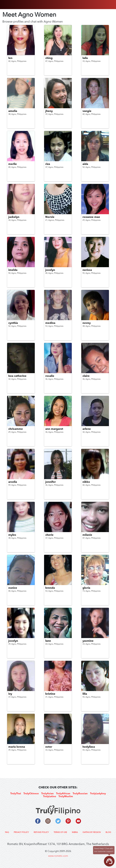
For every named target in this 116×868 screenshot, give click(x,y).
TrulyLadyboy (98, 794)
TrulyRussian (80, 794)
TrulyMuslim (66, 797)
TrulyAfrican (63, 794)
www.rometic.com (58, 856)
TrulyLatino (50, 797)
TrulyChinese (31, 794)
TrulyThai (16, 794)
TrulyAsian (47, 794)
